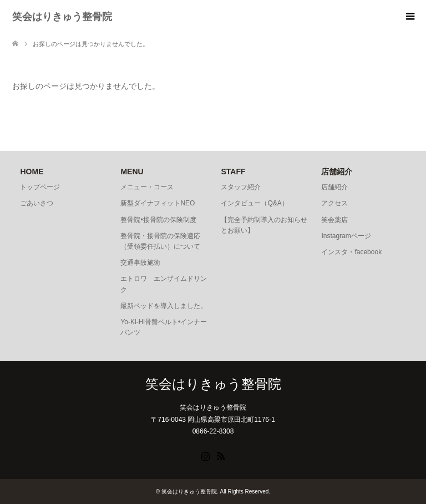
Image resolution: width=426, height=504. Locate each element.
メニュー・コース (147, 187)
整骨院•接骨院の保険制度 (158, 220)
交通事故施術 (140, 263)
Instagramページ (346, 236)
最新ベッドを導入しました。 (164, 306)
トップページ (40, 187)
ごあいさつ (37, 203)
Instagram (205, 455)
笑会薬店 (334, 220)
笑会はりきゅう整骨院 (62, 17)
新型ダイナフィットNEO (158, 203)
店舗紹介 (334, 187)
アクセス (334, 203)
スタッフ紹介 (241, 187)
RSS (221, 455)
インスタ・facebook (351, 252)
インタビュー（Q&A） (254, 203)
